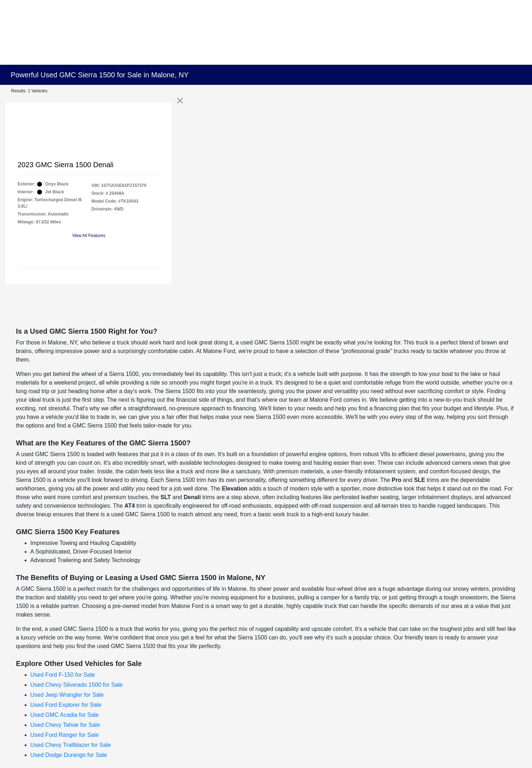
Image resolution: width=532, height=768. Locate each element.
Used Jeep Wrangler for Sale (67, 695)
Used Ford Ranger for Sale (65, 735)
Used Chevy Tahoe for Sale (65, 725)
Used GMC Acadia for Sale (65, 715)
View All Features (89, 236)
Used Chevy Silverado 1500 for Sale (77, 685)
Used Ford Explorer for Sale (66, 705)
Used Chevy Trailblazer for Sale (71, 745)
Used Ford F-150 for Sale (63, 675)
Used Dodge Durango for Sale (69, 755)
